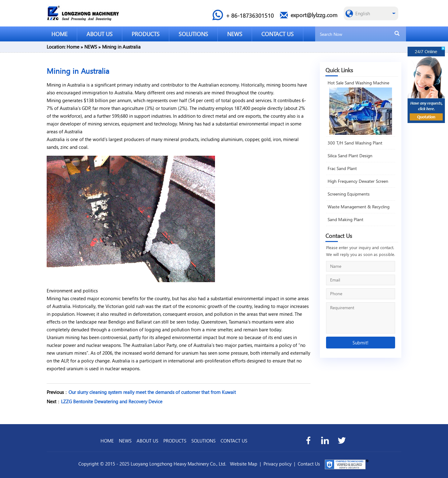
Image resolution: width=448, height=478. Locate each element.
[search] (397, 34)
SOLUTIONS (193, 34)
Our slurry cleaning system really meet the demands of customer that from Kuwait (152, 392)
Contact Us (309, 464)
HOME (59, 34)
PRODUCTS (146, 34)
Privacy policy (278, 464)
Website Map (244, 464)
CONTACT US (278, 34)
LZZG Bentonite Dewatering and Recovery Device (112, 401)
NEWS (235, 34)
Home (73, 47)
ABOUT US (100, 34)
